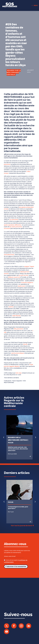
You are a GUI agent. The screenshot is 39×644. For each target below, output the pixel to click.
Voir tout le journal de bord (21, 526)
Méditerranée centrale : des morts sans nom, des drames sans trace (18, 449)
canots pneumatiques (18, 353)
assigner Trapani (29, 266)
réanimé (11, 307)
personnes (7, 164)
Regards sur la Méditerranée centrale (14, 72)
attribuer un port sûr (14, 277)
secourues (7, 228)
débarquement (25, 272)
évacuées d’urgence (27, 282)
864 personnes (19, 329)
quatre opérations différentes (13, 225)
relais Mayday (17, 316)
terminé (6, 274)
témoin (25, 344)
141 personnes (14, 220)
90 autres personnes (16, 227)
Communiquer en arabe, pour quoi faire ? (18, 508)
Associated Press (9, 255)
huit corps (19, 373)
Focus (11, 502)
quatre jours (22, 286)
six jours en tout (24, 275)
